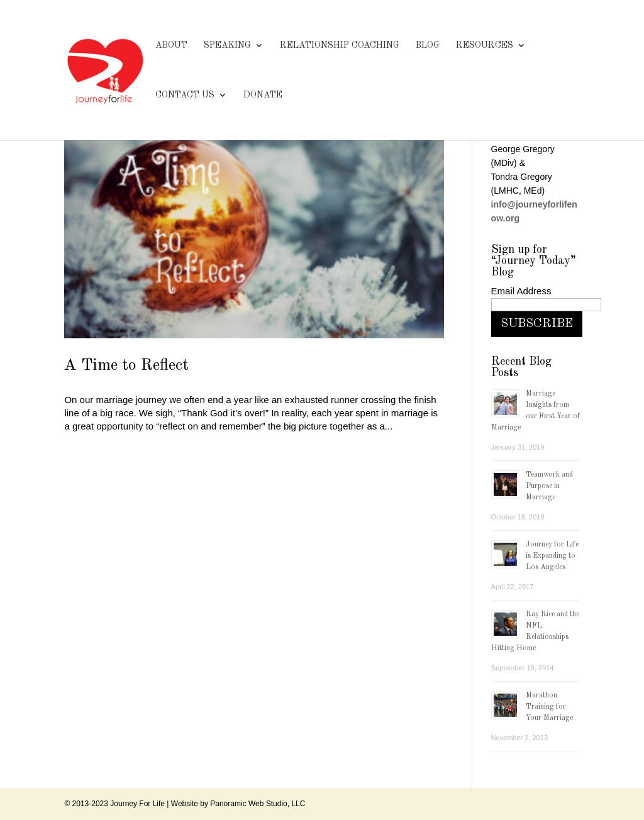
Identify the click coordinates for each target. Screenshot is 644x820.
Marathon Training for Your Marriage (549, 707)
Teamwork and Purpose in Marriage (549, 486)
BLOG (428, 45)
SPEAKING (227, 45)
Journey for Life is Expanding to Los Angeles (552, 556)
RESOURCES (485, 45)
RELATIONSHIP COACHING (340, 45)
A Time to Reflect (126, 365)
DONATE (263, 95)
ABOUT (171, 45)
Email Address (521, 291)
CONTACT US (185, 95)
